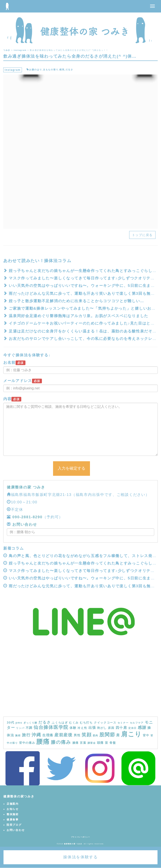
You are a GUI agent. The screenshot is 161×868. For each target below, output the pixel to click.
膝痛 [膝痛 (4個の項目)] (76, 743)
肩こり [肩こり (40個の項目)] (131, 734)
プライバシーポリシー (81, 837)
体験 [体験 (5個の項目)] (73, 728)
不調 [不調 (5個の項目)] (29, 728)
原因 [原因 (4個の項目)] (111, 728)
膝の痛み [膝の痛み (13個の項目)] (61, 742)
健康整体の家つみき (19, 796)
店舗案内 (13, 804)
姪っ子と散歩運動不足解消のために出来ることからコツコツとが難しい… (76, 301)
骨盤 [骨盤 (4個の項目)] (113, 743)
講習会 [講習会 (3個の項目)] (92, 743)
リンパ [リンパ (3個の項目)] (20, 728)
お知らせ (13, 809)
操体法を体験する (80, 857)
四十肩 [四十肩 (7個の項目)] (121, 728)
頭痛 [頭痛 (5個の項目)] (100, 743)
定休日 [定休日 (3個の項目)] (132, 728)
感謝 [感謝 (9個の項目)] (142, 728)
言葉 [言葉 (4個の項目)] (83, 743)
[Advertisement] (80, 684)
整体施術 (13, 814)
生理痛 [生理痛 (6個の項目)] (48, 735)
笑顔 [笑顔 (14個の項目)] (87, 735)
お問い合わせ (24, 525)
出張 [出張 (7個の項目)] (92, 728)
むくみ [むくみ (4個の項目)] (74, 723)
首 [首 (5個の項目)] (107, 743)
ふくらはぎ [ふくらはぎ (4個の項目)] (60, 723)
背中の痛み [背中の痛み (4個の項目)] (27, 743)
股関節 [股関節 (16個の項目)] (107, 735)
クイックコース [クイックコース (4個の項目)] (105, 723)
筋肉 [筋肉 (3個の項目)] (96, 735)
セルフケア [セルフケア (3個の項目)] (137, 723)
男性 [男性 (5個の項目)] (77, 735)
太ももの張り (51, 70)
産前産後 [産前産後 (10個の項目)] (64, 735)
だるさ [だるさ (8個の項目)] (45, 722)
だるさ (69, 70)
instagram (13, 70)
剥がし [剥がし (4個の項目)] (102, 728)
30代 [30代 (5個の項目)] (11, 722)
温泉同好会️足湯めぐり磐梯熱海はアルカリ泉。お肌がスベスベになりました (79, 316)
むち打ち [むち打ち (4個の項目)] (86, 723)
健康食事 (13, 820)
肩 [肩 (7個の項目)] (118, 735)
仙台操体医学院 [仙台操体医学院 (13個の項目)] (51, 727)
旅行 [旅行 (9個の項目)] (26, 735)
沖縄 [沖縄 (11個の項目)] (36, 735)
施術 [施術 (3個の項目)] (18, 735)
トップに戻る (142, 235)
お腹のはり (36, 70)
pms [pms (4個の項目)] (19, 723)
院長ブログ (14, 825)
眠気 (62, 70)
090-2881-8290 (27, 517)
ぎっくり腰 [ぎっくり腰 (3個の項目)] (30, 723)
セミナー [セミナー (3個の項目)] (123, 723)
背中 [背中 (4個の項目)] (146, 735)
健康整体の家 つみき (26, 487)
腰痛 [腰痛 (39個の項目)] (43, 742)
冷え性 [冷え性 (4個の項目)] (82, 728)
